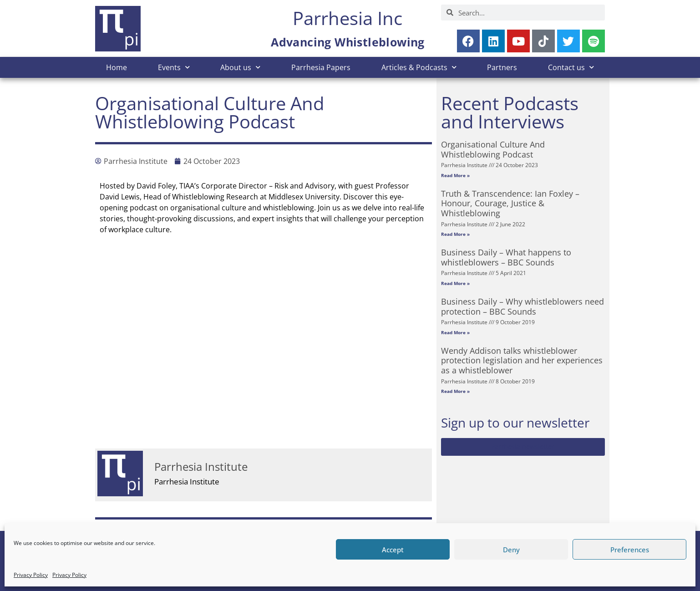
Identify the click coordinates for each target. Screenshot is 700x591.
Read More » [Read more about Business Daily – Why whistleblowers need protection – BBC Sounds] (455, 332)
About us (240, 67)
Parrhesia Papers (321, 67)
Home (117, 67)
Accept (393, 550)
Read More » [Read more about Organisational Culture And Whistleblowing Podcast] (455, 175)
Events (174, 67)
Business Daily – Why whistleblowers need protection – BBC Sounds (522, 306)
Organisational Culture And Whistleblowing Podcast (493, 149)
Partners (502, 67)
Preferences (630, 550)
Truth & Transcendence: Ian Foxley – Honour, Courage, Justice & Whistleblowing (510, 203)
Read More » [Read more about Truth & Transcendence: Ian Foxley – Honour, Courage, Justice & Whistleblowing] (455, 234)
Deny (511, 550)
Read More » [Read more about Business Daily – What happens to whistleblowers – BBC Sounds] (455, 283)
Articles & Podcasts (419, 67)
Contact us (571, 67)
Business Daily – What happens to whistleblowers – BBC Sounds (506, 257)
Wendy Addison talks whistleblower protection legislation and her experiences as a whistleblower (522, 360)
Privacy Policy (31, 575)
